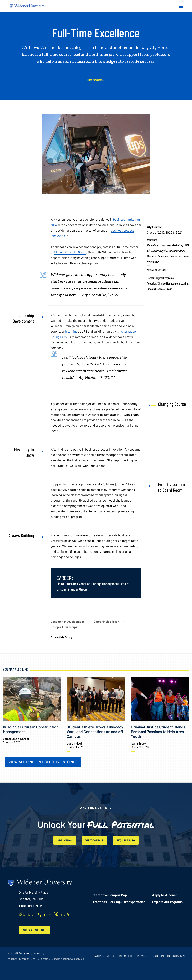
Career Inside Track (106, 621)
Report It (126, 956)
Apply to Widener (165, 895)
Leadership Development (67, 621)
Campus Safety (104, 956)
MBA (54, 225)
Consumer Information (168, 956)
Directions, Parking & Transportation (119, 902)
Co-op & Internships (64, 627)
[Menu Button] (179, 6)
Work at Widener (36, 930)
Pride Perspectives (96, 80)
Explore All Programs (167, 902)
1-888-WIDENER (30, 906)
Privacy (142, 956)
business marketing (126, 219)
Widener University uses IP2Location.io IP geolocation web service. (46, 959)
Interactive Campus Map (109, 895)
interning (71, 331)
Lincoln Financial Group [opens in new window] (70, 252)
